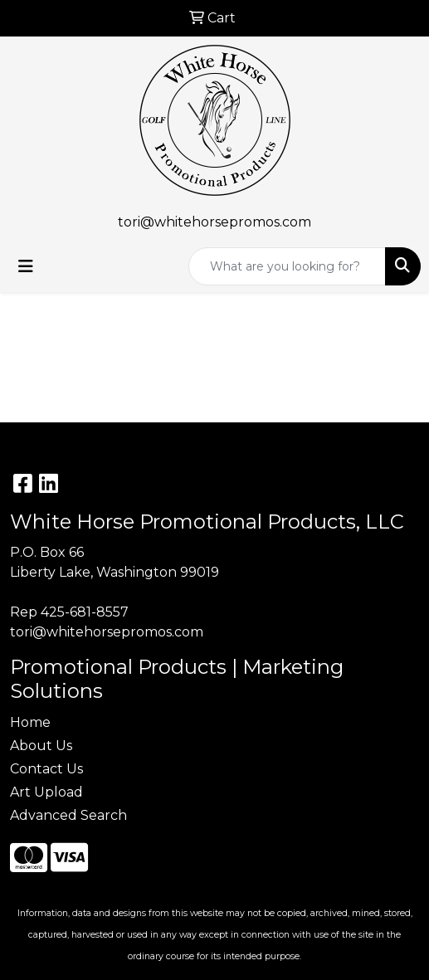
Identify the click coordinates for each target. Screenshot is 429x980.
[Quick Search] (287, 266)
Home (30, 722)
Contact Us (46, 769)
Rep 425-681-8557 (69, 612)
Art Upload (46, 792)
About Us (41, 746)
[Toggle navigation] (26, 266)
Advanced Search (68, 815)
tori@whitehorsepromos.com (214, 222)
